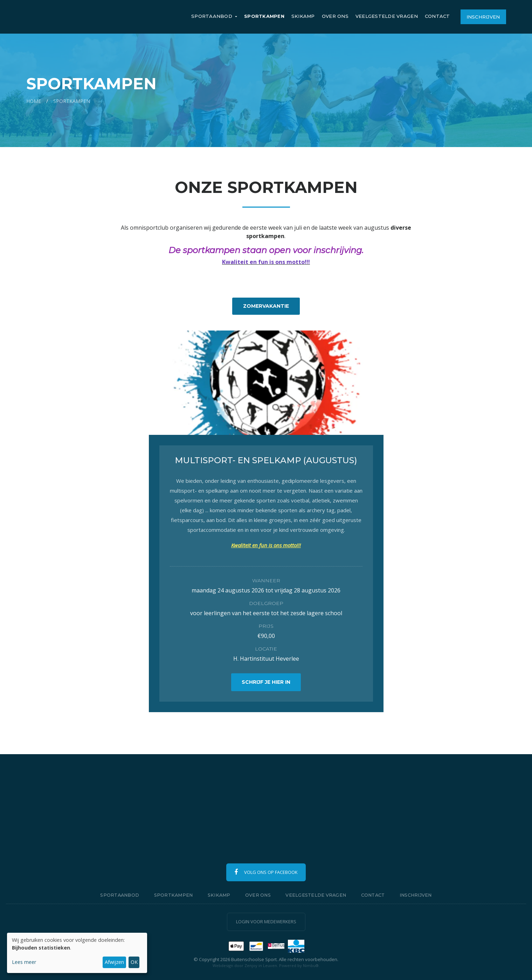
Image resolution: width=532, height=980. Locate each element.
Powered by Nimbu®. (299, 965)
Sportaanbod (212, 16)
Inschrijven (483, 17)
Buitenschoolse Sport (80, 17)
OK (134, 962)
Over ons (335, 16)
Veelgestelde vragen (387, 16)
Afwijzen (114, 962)
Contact (437, 16)
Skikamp (303, 16)
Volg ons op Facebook (266, 872)
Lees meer (24, 962)
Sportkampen (264, 16)
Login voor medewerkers (266, 922)
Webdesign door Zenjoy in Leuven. (245, 965)
